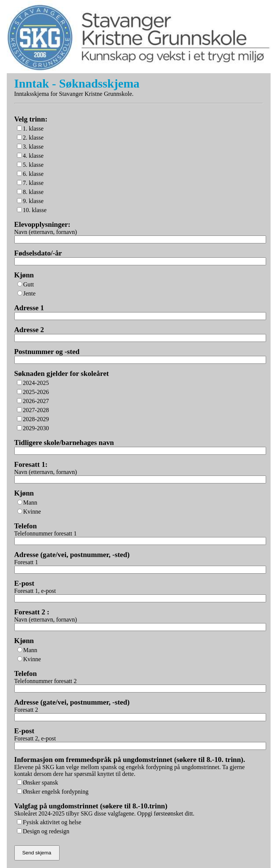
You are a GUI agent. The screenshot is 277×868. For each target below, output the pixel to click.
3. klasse (33, 147)
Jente (30, 293)
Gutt (29, 284)
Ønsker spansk (41, 783)
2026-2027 (36, 401)
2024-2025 (36, 383)
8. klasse (33, 192)
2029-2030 (36, 428)
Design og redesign (46, 831)
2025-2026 (36, 392)
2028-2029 (36, 419)
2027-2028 (36, 410)
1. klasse (33, 129)
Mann (30, 502)
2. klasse (33, 138)
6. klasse (33, 174)
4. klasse (33, 156)
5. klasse (33, 165)
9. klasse (33, 201)
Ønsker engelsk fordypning (56, 792)
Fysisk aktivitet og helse (52, 822)
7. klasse (33, 183)
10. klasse (35, 210)
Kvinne (32, 512)
